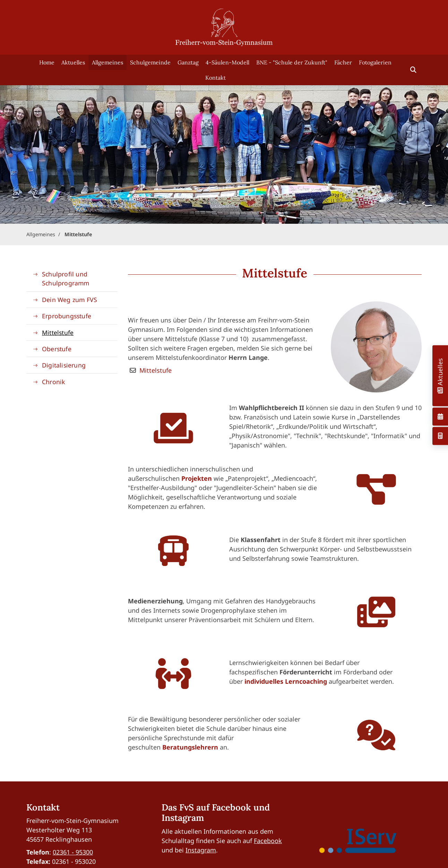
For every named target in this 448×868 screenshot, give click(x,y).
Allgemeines (107, 62)
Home (47, 62)
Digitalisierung (64, 365)
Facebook (268, 841)
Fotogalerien (375, 62)
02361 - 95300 (73, 852)
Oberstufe (57, 349)
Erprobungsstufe (67, 316)
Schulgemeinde (150, 62)
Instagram (201, 850)
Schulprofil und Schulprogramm (66, 278)
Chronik (53, 382)
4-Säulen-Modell (227, 62)
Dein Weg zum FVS (70, 300)
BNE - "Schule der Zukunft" (292, 62)
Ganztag (188, 62)
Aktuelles (73, 62)
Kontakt (216, 78)
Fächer (343, 62)
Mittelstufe (78, 234)
